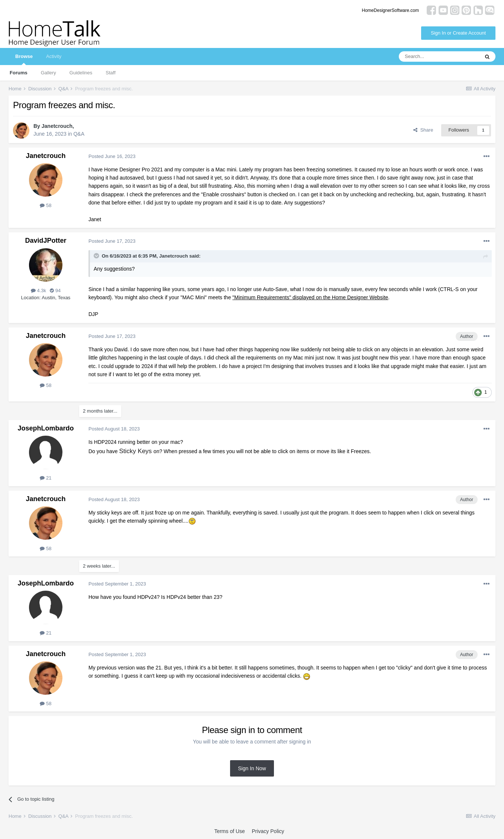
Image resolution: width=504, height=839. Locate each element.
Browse (24, 59)
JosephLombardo (46, 428)
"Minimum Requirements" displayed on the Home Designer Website (310, 297)
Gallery (49, 73)
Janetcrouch (57, 126)
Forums (19, 73)
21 (46, 478)
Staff (111, 73)
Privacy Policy (268, 831)
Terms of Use (229, 831)
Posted (112, 156)
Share (423, 130)
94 (55, 291)
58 (46, 205)
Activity (54, 56)
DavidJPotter (46, 241)
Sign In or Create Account (458, 33)
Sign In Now (252, 768)
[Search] (439, 57)
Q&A (79, 134)
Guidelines (81, 73)
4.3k (38, 291)
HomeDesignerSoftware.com (390, 10)
